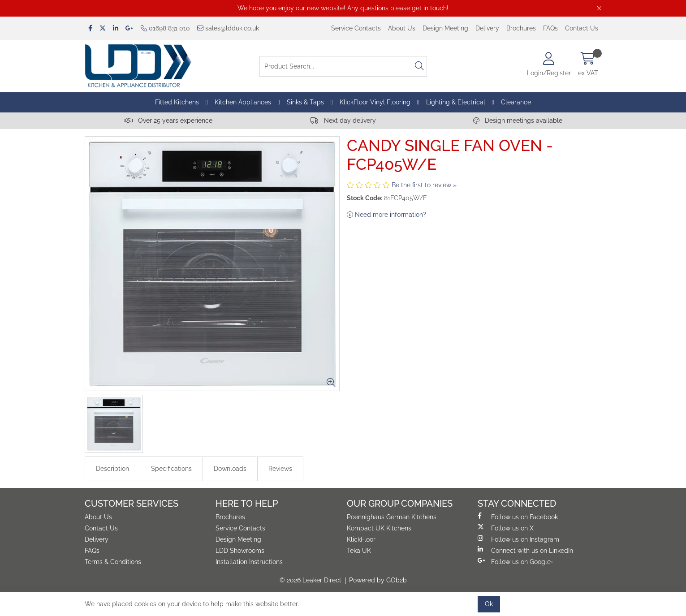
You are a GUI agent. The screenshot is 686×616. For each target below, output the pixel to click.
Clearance (516, 102)
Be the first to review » (424, 185)
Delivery (487, 28)
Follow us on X (506, 528)
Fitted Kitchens (177, 102)
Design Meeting (445, 28)
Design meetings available (518, 121)
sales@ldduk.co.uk (228, 28)
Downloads (230, 469)
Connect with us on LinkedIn (525, 550)
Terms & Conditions (113, 562)
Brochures (521, 28)
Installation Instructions (249, 562)
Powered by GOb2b (378, 580)
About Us (402, 28)
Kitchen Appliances (243, 102)
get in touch (429, 8)
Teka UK (359, 551)
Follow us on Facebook (518, 517)
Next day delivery (343, 121)
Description (112, 469)
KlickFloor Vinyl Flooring (375, 102)
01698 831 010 (165, 28)
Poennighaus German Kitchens (392, 517)
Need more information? (386, 215)
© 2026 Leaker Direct (311, 580)
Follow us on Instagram (518, 539)
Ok (489, 604)
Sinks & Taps (305, 102)
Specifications (171, 469)
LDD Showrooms (240, 551)
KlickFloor (361, 539)
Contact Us (582, 28)
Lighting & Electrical (456, 102)
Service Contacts (356, 28)
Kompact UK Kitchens (379, 528)
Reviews (280, 469)
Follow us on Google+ (516, 561)
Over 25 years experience (168, 121)
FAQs (550, 28)
